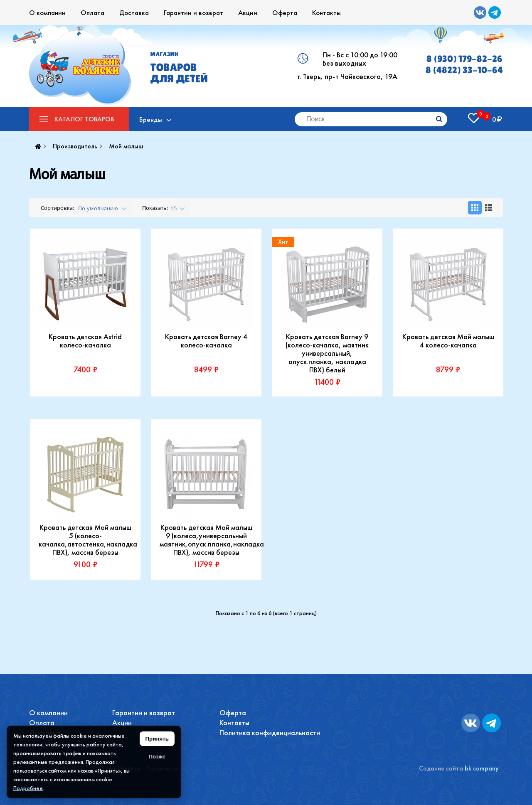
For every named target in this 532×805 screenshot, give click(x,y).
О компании (47, 12)
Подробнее (28, 788)
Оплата (92, 12)
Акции (248, 12)
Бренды (151, 119)
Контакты (326, 12)
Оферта (285, 12)
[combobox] (103, 208)
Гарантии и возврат (193, 12)
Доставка (134, 12)
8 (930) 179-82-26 (464, 59)
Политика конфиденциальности (270, 732)
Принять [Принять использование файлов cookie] (157, 739)
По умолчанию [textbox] (98, 208)
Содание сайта (441, 768)
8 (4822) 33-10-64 (464, 70)
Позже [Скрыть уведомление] (157, 757)
